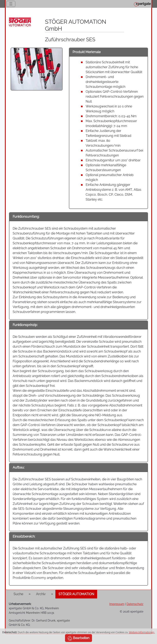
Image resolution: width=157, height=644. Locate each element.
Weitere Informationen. (142, 632)
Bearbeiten (78, 638)
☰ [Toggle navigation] (11, 4)
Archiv (41, 594)
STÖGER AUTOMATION (76, 594)
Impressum (117, 604)
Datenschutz (135, 604)
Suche (18, 594)
